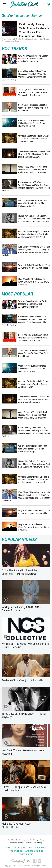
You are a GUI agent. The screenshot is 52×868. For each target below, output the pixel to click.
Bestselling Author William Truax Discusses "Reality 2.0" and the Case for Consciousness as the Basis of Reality (24, 75)
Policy (42, 840)
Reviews (27, 848)
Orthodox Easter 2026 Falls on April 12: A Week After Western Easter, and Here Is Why (34, 139)
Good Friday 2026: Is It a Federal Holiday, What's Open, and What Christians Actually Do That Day (33, 169)
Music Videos (15, 851)
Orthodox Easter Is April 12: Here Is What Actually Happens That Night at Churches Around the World (34, 234)
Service (19, 840)
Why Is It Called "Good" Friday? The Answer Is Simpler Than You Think (34, 266)
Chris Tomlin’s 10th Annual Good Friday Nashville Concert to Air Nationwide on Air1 (32, 123)
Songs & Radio (26, 854)
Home (8, 848)
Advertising (38, 843)
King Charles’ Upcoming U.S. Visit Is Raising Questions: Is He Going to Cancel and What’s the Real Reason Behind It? (26, 251)
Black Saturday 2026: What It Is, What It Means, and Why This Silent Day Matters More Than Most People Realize (26, 186)
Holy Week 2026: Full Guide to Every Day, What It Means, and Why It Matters (34, 282)
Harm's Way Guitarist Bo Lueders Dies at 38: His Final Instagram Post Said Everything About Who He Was (34, 219)
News (17, 848)
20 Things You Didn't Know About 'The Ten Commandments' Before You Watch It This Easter (33, 92)
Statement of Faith (16, 843)
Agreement (27, 840)
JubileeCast (20, 861)
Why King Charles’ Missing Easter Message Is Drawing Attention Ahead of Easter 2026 (33, 59)
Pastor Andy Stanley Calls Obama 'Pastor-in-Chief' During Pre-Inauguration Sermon (34, 30)
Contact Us (28, 843)
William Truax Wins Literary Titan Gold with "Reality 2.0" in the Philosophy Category (33, 203)
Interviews (41, 848)
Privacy (35, 840)
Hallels (24, 4)
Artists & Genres (34, 851)
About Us (11, 840)
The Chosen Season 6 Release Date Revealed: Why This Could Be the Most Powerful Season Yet (34, 154)
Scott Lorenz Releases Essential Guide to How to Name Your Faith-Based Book (34, 108)
